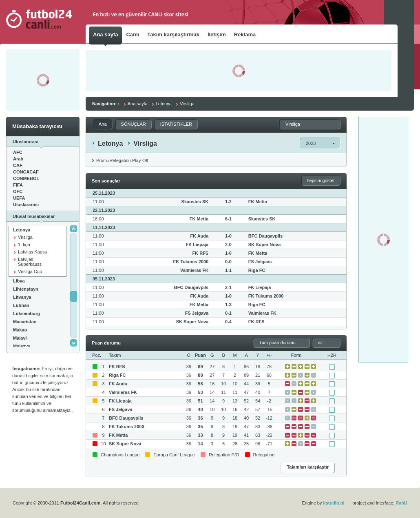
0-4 (228, 322)
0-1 (228, 313)
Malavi (20, 338)
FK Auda (199, 236)
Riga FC (257, 270)
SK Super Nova (264, 245)
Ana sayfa (138, 104)
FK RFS (200, 253)
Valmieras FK (194, 270)
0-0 (228, 262)
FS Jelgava (260, 262)
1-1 (228, 270)
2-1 (228, 287)
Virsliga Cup (30, 271)
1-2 (228, 202)
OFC (18, 191)
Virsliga (25, 237)
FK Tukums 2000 (191, 262)
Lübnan (21, 305)
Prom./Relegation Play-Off (122, 160)
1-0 (228, 236)
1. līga (24, 245)
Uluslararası (26, 205)
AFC (18, 152)
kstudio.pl (334, 503)
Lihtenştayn (26, 289)
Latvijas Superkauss (30, 262)
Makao (20, 330)
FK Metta (258, 202)
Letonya (22, 230)
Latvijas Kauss (32, 252)
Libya (19, 281)
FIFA (18, 185)
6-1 (228, 219)
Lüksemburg (27, 313)
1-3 (228, 305)
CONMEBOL (26, 178)
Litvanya (22, 297)
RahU (401, 503)
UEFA (19, 198)
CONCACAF (26, 172)
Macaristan (25, 322)
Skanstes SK (195, 202)
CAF (18, 165)
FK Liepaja (197, 245)
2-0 (228, 245)
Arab (18, 159)
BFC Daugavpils (265, 236)
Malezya (22, 346)
